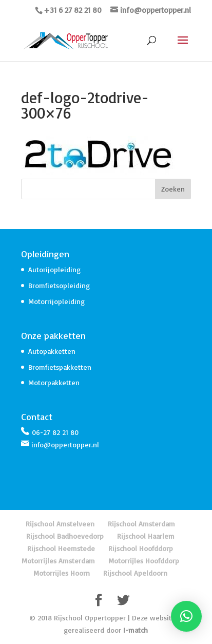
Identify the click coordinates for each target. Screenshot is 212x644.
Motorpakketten (54, 382)
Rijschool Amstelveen (60, 524)
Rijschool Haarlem (146, 536)
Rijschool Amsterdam (141, 524)
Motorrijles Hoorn (62, 573)
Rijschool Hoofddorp (141, 548)
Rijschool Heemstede (61, 548)
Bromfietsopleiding (59, 285)
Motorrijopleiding (56, 301)
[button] (186, 616)
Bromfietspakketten (60, 367)
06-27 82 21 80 (55, 432)
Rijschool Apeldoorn (135, 573)
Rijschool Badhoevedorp (65, 536)
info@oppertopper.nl (65, 444)
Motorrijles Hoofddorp (144, 561)
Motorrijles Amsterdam (58, 561)
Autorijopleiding (54, 269)
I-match (136, 630)
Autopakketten (52, 351)
